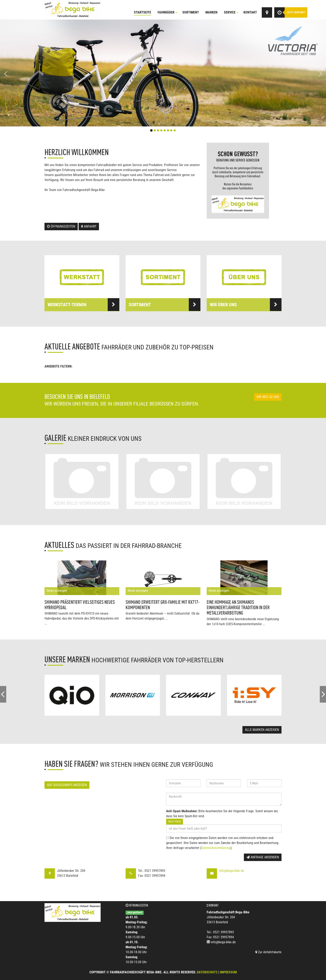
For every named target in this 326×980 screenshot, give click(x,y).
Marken (211, 12)
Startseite (143, 12)
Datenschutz (207, 972)
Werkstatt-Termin (83, 305)
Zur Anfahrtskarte (268, 952)
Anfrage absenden (263, 857)
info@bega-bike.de (232, 871)
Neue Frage (175, 822)
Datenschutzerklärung (216, 848)
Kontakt (250, 12)
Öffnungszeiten (61, 226)
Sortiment (191, 12)
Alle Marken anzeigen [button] (262, 730)
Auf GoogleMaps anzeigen (67, 785)
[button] (24, 73)
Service (231, 12)
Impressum (228, 972)
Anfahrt (89, 226)
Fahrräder (168, 12)
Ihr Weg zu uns (268, 397)
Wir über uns (246, 305)
